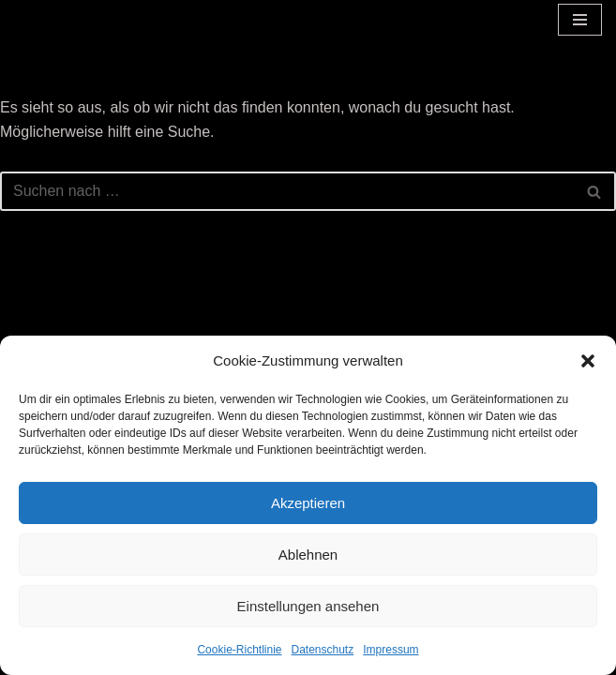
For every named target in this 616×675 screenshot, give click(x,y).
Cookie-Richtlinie (239, 650)
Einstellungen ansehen (308, 606)
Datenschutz (323, 650)
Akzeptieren (308, 503)
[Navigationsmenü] (580, 20)
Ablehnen (308, 555)
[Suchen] (287, 191)
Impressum (391, 650)
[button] (588, 361)
